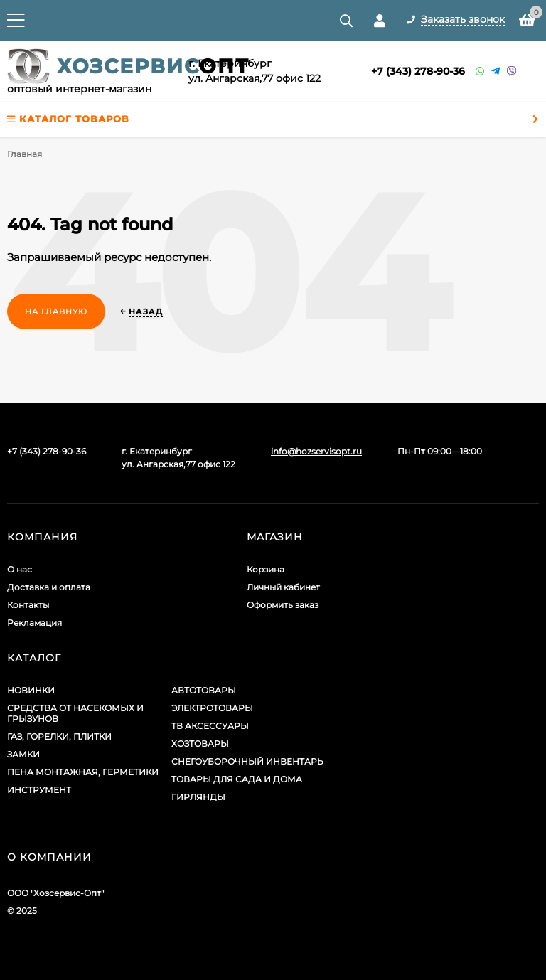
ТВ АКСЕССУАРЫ (210, 726)
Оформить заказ (283, 605)
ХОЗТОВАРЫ (200, 744)
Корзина (266, 569)
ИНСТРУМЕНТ (39, 790)
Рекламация (34, 623)
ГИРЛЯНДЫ (198, 797)
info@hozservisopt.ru (316, 451)
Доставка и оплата (49, 587)
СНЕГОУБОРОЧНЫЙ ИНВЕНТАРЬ (247, 761)
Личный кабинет (283, 587)
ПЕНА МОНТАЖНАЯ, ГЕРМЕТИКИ (83, 772)
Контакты (28, 605)
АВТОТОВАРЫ (204, 690)
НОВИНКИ (31, 690)
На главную (56, 311)
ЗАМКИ (23, 754)
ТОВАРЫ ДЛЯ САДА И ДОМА (237, 779)
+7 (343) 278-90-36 (418, 71)
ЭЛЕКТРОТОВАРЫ (212, 708)
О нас (20, 569)
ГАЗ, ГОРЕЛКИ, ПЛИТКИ (59, 736)
